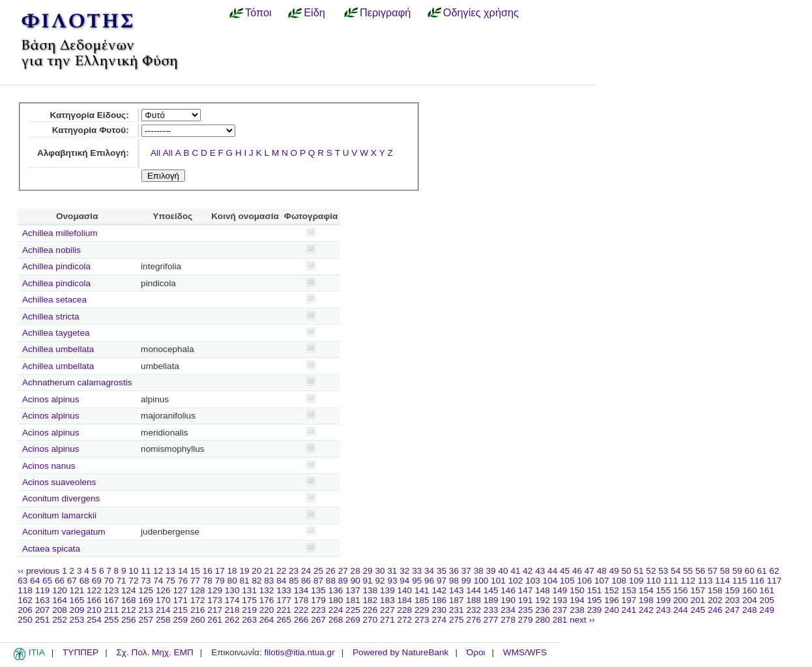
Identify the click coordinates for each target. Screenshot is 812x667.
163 (43, 600)
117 (775, 581)
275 (457, 620)
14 (183, 571)
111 (671, 581)
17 (220, 571)
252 (60, 620)
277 (491, 620)
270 (370, 620)
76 (183, 581)
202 (715, 600)
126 (163, 590)
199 (664, 600)
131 (249, 590)
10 (133, 571)
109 (636, 581)
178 (301, 600)
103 (533, 581)
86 (306, 581)
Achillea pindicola (56, 266)
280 (543, 620)
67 (72, 581)
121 (77, 590)
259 (180, 620)
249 (767, 610)
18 (232, 571)
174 (232, 600)
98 (454, 581)
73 (146, 581)
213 (146, 610)
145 (491, 590)
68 (84, 581)
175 (249, 600)
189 (491, 600)
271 (387, 620)
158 (715, 590)
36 (454, 571)
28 (355, 571)
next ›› (582, 620)
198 (646, 600)
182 (370, 600)
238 (577, 610)
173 (215, 600)
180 (336, 600)
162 (25, 600)
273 (422, 620)
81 (245, 581)
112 (688, 581)
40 (503, 571)
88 (331, 581)
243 (664, 610)
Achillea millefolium (60, 233)
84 (281, 581)
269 (353, 620)
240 (612, 610)
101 (498, 581)
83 (269, 581)
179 (318, 600)
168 (129, 600)
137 (353, 590)
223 (318, 610)
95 (417, 581)
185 (422, 600)
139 (387, 590)
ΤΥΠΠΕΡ (80, 652)
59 (737, 571)
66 (60, 581)
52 (651, 571)
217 (215, 610)
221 (284, 610)
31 (392, 571)
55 (688, 571)
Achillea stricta (51, 317)
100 (481, 581)
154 (646, 590)
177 (284, 600)
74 (158, 581)
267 (318, 620)
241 (629, 610)
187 (457, 600)
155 (664, 590)
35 (442, 571)
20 (256, 571)
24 (306, 571)
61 (762, 571)
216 (198, 610)
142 (439, 590)
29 (368, 571)
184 (405, 600)
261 (215, 620)
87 (318, 581)
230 (439, 610)
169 (146, 600)
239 (595, 610)
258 (163, 620)
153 (629, 590)
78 (208, 581)
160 (750, 590)
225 (353, 610)
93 (392, 581)
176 (267, 600)
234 (508, 610)
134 (301, 590)
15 (195, 571)
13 (170, 571)
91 (368, 581)
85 (294, 581)
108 (619, 581)
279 (526, 620)
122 (94, 590)
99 (466, 581)
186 (439, 600)
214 (163, 610)
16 (208, 571)
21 (269, 571)
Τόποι (258, 12)
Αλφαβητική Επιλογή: (83, 153)
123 (112, 590)
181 (353, 600)
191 (526, 600)
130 (232, 590)
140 (405, 590)
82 (256, 581)
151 (595, 590)
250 (25, 620)
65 (47, 581)
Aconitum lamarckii (59, 515)
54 (675, 571)
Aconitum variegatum (64, 532)
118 (25, 590)
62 (774, 571)
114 (722, 581)
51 (638, 571)
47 (589, 571)
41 (515, 571)
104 (550, 581)
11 (146, 571)
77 (195, 581)
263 (249, 620)
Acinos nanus (49, 466)
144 (473, 590)
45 (565, 571)
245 (698, 610)
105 (567, 581)
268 (336, 620)
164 (60, 600)
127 (180, 590)
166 (94, 600)
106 (585, 581)
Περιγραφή (385, 12)
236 (543, 610)
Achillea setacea (54, 300)
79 (220, 581)
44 (552, 571)
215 (180, 610)
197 (629, 600)
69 (97, 581)
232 (473, 610)
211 (112, 610)
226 (370, 610)
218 (232, 610)
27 (343, 571)
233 (491, 610)
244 (681, 610)
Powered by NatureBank (400, 652)
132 (267, 590)
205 (767, 600)
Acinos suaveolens (59, 482)
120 (60, 590)
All (155, 153)
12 (158, 571)
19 (244, 571)
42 (528, 571)
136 (336, 590)
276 (473, 620)
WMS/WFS (525, 652)
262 (232, 620)
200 (681, 600)
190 (508, 600)
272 (405, 620)
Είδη (314, 12)
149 (560, 590)
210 (94, 610)
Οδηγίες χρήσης (481, 12)
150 (577, 590)
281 (560, 620)
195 (595, 600)
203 (732, 600)
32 (404, 571)
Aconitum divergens (61, 498)
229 (422, 610)
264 (267, 620)
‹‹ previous (38, 571)
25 (318, 571)
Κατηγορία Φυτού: (91, 130)
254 (94, 620)
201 (698, 600)
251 (43, 620)
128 (198, 590)
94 (404, 581)
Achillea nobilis (51, 250)
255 (112, 620)
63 (22, 581)
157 (698, 590)
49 (614, 571)
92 (380, 581)
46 (577, 571)
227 (387, 610)
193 (560, 600)
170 (163, 600)
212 (129, 610)
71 (121, 581)
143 (457, 590)
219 (249, 610)
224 (336, 610)
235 (526, 610)
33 (417, 571)
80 (232, 581)
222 (301, 610)
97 (442, 581)
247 (732, 610)
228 (405, 610)
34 (429, 571)
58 (725, 571)
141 (422, 590)
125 (146, 590)
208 (60, 610)
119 (43, 590)
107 (602, 581)
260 (198, 620)
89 (343, 581)
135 (318, 590)
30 (380, 571)
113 (705, 581)
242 (646, 610)
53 (663, 571)
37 (466, 571)
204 (750, 600)
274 (439, 620)
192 (543, 600)
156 (681, 590)
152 (612, 590)
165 (77, 600)
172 (198, 600)
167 (112, 600)
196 (612, 600)
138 (370, 590)
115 (740, 581)
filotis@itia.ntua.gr (299, 652)
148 (543, 590)
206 (25, 610)
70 (109, 581)
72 (133, 581)
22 (281, 571)
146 (508, 590)
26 (331, 571)
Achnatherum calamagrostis (77, 382)
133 (284, 590)
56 (700, 571)
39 (491, 571)
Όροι (476, 652)
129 (215, 590)
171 (180, 600)
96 (429, 581)
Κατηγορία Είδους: (89, 115)
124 (129, 590)
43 (540, 571)
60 (750, 571)
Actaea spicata (51, 549)
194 (577, 600)
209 (77, 610)
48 (602, 571)
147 (526, 590)
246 (715, 610)
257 (146, 620)
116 (757, 581)
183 (387, 600)
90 (355, 581)
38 (479, 571)
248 (750, 610)
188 (473, 600)
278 (508, 620)
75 (170, 581)
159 (732, 590)
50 (627, 571)
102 (516, 581)
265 (284, 620)
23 (294, 571)
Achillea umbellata (58, 349)
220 (267, 610)
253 (77, 620)
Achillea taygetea (56, 333)
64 (35, 581)
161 (767, 590)
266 (301, 620)
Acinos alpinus (51, 399)
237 (560, 610)
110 (653, 581)
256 (129, 620)
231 (457, 610)
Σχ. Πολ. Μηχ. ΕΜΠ (154, 652)
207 (43, 610)
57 (713, 571)
